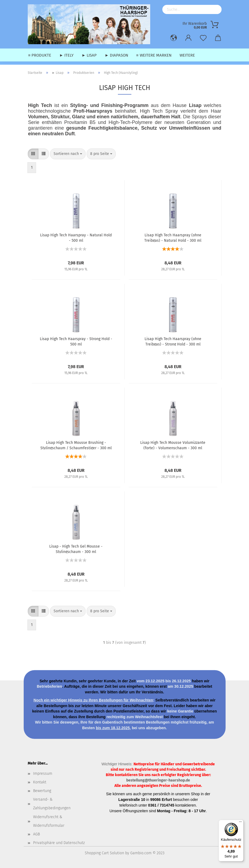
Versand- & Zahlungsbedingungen (52, 804)
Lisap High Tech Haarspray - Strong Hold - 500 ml (76, 341)
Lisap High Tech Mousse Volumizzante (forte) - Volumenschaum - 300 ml (173, 445)
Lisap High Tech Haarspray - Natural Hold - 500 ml (76, 237)
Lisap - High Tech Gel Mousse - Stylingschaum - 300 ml (76, 549)
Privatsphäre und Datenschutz (59, 843)
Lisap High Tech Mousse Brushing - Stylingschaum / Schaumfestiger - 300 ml (76, 445)
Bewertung (42, 791)
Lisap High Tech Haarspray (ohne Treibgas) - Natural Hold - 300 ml (173, 237)
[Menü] (240, 823)
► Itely (66, 55)
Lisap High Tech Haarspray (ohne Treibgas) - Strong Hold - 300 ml (173, 341)
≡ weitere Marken (154, 55)
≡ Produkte (40, 55)
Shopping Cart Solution (104, 853)
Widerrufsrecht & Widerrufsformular (49, 821)
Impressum (43, 774)
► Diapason (116, 55)
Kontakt (40, 782)
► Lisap (89, 55)
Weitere (187, 55)
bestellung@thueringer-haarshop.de (158, 780)
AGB (36, 834)
